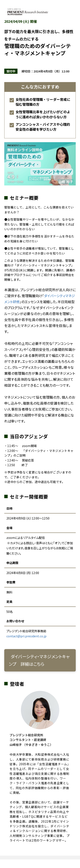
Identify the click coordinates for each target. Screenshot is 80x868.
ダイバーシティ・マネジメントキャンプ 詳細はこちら (39, 660)
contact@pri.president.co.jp (26, 636)
